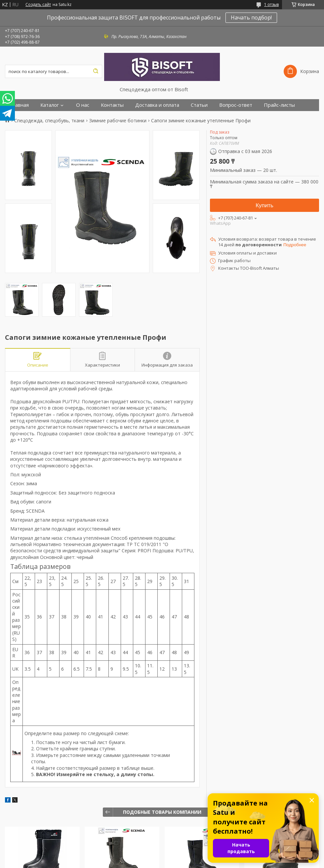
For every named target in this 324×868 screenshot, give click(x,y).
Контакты (112, 105)
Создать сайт (38, 5)
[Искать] (96, 71)
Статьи (199, 105)
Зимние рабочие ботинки (118, 121)
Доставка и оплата (157, 105)
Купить (264, 205)
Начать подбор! (251, 18)
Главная (19, 105)
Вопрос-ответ (236, 105)
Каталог (50, 105)
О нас (83, 105)
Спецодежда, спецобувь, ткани (49, 121)
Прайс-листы (279, 105)
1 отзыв (271, 4)
